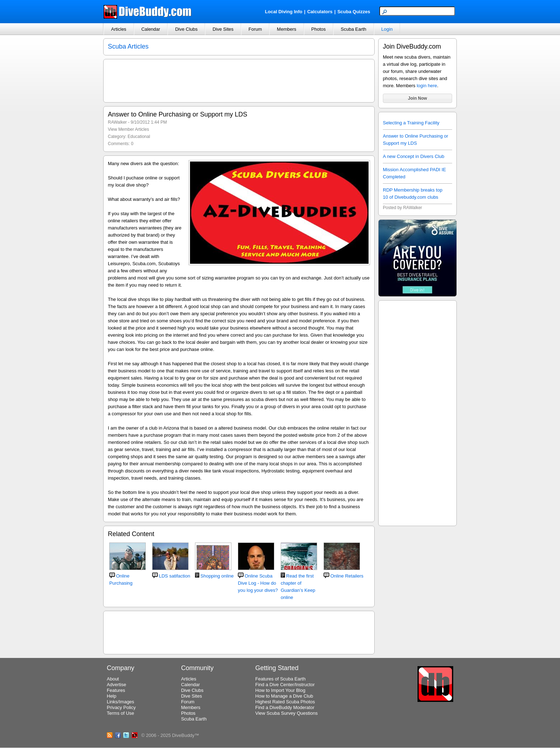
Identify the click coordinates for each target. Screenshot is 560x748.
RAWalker (117, 122)
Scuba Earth (354, 29)
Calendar (151, 29)
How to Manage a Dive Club (284, 696)
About (113, 679)
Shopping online (217, 576)
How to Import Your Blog (280, 690)
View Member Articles (128, 129)
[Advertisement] (417, 412)
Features (116, 690)
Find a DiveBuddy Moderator (285, 707)
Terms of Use (121, 713)
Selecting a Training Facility (411, 123)
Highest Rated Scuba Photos (285, 702)
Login (387, 29)
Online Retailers (347, 576)
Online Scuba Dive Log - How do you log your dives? (258, 583)
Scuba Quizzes (354, 12)
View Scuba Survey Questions (287, 713)
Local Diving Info (284, 12)
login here (427, 86)
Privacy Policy (121, 707)
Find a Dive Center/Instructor (285, 685)
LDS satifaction (174, 576)
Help (112, 696)
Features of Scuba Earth (281, 679)
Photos (319, 29)
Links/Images (121, 702)
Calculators (320, 12)
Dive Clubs (186, 29)
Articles (119, 29)
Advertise (116, 685)
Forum (255, 29)
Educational (139, 137)
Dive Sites (223, 29)
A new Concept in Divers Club (414, 156)
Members (286, 29)
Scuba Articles (128, 46)
